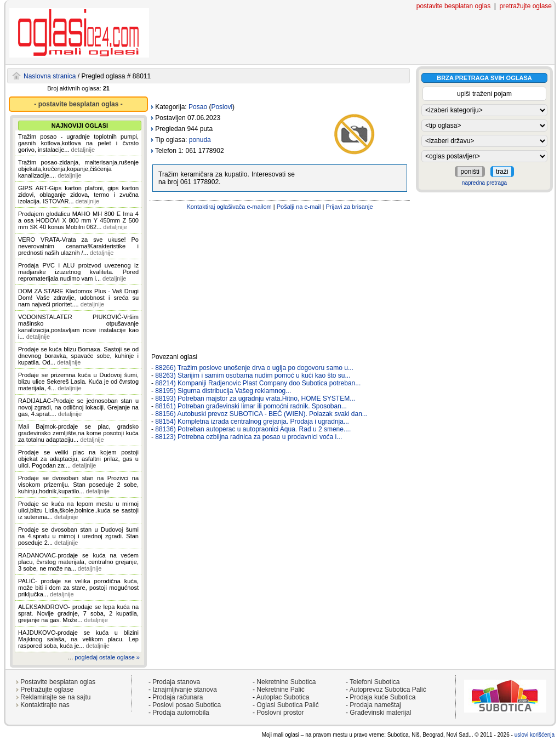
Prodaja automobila (181, 713)
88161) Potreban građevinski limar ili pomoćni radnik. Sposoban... (251, 406)
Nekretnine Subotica (286, 682)
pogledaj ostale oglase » (107, 657)
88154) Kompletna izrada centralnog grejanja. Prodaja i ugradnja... (252, 422)
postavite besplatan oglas (453, 6)
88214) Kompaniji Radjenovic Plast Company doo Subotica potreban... (258, 383)
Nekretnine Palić (280, 690)
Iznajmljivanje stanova (184, 690)
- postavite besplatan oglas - (78, 104)
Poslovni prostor (280, 713)
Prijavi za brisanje (349, 207)
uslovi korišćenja (535, 735)
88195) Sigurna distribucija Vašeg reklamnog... (223, 391)
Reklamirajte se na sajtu (55, 697)
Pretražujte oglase (47, 690)
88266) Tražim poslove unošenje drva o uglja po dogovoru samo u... (254, 368)
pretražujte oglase (526, 6)
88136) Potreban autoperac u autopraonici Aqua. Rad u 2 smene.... (253, 429)
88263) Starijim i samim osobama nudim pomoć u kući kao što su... (253, 375)
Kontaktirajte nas (45, 705)
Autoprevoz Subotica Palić (388, 690)
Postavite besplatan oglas (58, 682)
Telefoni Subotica (375, 682)
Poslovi (222, 107)
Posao (198, 107)
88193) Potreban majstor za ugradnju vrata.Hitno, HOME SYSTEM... (255, 398)
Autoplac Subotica (283, 697)
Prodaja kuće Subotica (382, 697)
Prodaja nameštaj (375, 705)
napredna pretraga (484, 183)
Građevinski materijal (380, 713)
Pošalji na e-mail (299, 207)
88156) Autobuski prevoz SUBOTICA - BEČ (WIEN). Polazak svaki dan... (261, 414)
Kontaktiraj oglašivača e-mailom (229, 207)
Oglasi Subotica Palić (287, 705)
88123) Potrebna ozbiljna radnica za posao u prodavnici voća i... (248, 437)
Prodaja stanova (176, 682)
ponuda (200, 140)
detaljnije (83, 150)
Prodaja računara (178, 697)
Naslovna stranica (50, 76)
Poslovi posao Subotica (187, 705)
